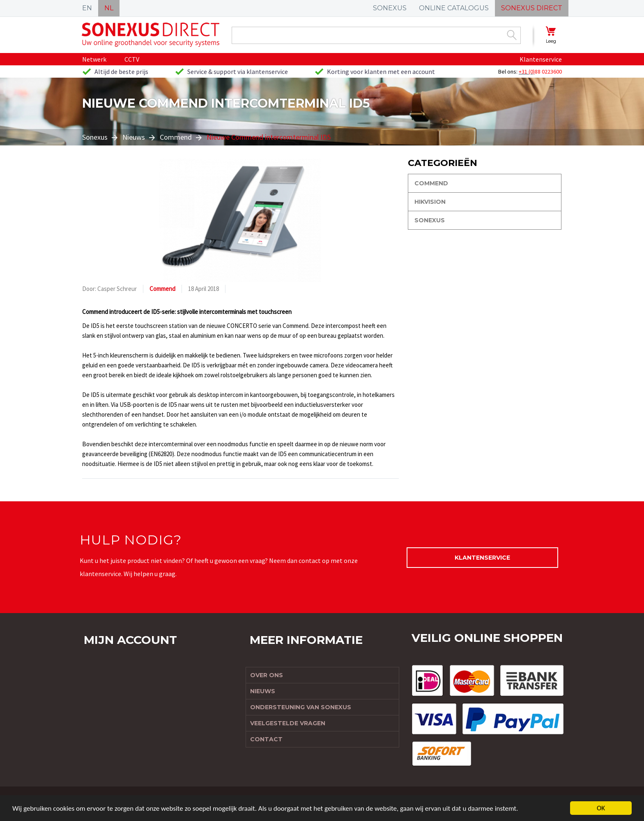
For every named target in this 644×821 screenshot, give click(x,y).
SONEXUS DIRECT (532, 8)
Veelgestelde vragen (288, 723)
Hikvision (430, 202)
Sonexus (95, 137)
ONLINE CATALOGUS (454, 8)
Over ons (267, 675)
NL (109, 8)
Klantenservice (541, 59)
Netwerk (94, 59)
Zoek (512, 35)
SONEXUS (390, 8)
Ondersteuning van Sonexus (301, 707)
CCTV (132, 59)
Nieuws (134, 137)
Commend (176, 137)
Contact (266, 739)
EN (87, 8)
